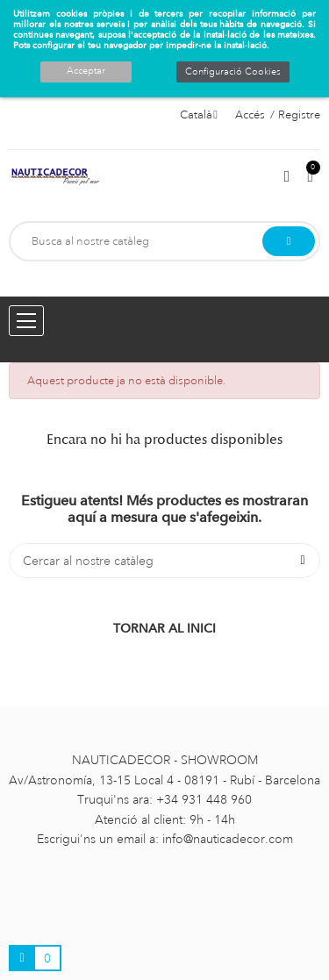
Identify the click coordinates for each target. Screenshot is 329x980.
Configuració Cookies (233, 72)
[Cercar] (164, 561)
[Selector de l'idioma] (199, 115)
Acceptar (86, 71)
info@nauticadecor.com (228, 839)
